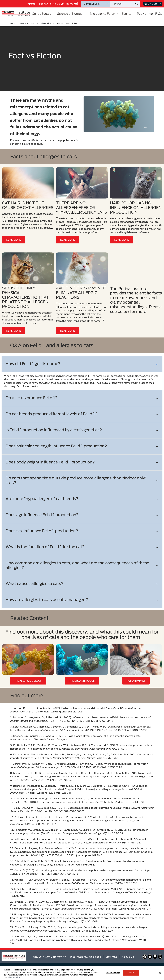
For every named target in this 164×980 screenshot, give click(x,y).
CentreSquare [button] (44, 14)
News (72, 4)
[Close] (160, 973)
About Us (128, 957)
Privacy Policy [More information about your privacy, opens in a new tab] (14, 977)
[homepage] (16, 13)
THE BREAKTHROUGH (82, 681)
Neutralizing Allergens (45, 23)
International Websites (86, 957)
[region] (82, 973)
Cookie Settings (113, 973)
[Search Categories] (96, 4)
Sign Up (57, 4)
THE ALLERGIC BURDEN (28, 681)
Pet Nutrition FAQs (150, 14)
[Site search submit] (138, 4)
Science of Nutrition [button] (73, 14)
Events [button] (128, 14)
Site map (111, 957)
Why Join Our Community (49, 957)
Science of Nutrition (26, 23)
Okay (131, 973)
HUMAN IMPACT (136, 681)
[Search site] (123, 4)
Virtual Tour (38, 4)
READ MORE (14, 240)
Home (12, 23)
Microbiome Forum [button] (105, 14)
